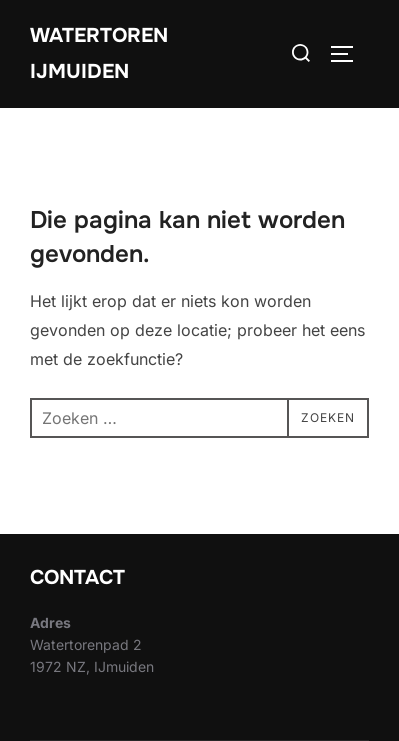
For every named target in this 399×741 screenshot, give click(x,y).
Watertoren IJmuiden (99, 53)
